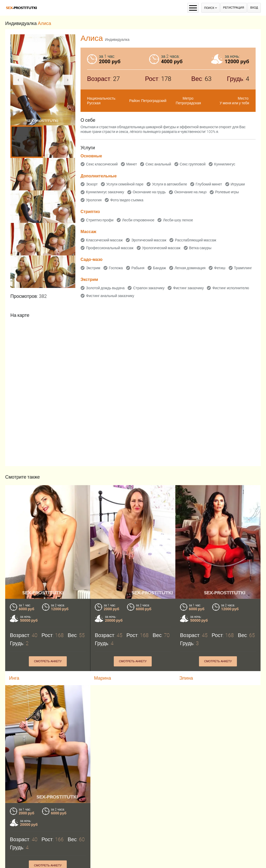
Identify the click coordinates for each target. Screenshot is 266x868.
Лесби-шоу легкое (178, 220)
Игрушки (238, 184)
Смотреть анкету (48, 661)
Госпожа (116, 268)
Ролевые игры (227, 192)
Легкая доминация (190, 268)
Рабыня (138, 268)
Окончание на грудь (149, 192)
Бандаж (159, 268)
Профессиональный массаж (110, 248)
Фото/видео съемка (127, 200)
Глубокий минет (209, 184)
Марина (102, 678)
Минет (132, 164)
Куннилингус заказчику (105, 192)
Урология (94, 200)
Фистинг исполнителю (231, 288)
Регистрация (234, 8)
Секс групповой (193, 164)
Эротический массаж (149, 240)
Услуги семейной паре (125, 184)
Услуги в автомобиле (169, 184)
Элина (186, 678)
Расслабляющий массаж (195, 240)
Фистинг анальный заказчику (110, 296)
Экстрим (93, 268)
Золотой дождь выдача (105, 288)
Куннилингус (225, 164)
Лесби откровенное (138, 220)
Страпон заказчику (149, 288)
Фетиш (220, 268)
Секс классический (102, 164)
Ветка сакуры (200, 248)
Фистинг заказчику (188, 288)
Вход (254, 8)
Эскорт (92, 184)
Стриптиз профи (100, 220)
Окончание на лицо (190, 192)
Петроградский (154, 101)
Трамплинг (243, 268)
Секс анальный (158, 164)
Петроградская (188, 103)
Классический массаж (104, 240)
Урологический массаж (161, 248)
